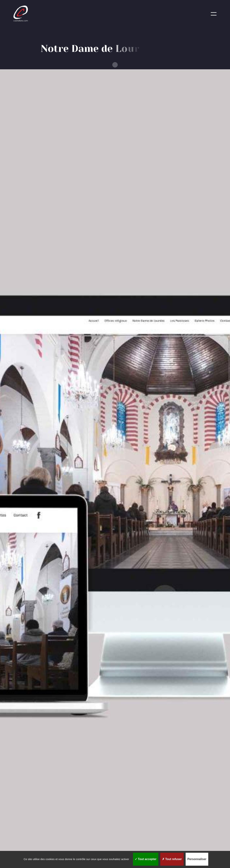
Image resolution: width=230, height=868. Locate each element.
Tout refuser (172, 859)
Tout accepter (146, 859)
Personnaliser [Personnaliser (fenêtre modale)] (197, 859)
